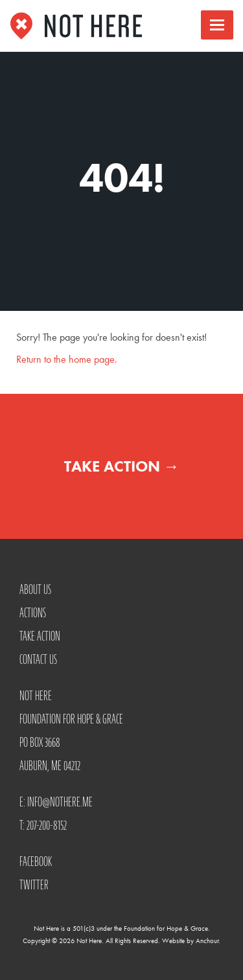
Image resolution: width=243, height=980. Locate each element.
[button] (217, 25)
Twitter (34, 885)
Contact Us (38, 659)
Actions (33, 613)
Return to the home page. (67, 359)
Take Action (122, 466)
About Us (35, 589)
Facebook (36, 861)
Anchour (207, 940)
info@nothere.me (60, 802)
